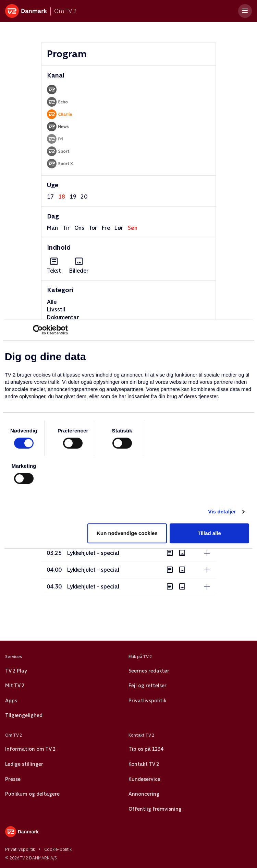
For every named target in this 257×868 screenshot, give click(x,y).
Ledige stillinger (24, 764)
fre (106, 228)
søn (133, 228)
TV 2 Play (16, 671)
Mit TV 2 (15, 686)
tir (66, 228)
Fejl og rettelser (148, 686)
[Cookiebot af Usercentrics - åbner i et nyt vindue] (38, 330)
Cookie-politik (58, 849)
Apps (11, 701)
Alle (52, 302)
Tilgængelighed (24, 715)
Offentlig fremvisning (155, 809)
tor (93, 228)
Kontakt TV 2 (144, 764)
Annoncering (144, 794)
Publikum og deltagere (32, 794)
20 (84, 197)
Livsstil (56, 310)
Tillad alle (209, 533)
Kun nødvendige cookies (127, 533)
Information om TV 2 (30, 749)
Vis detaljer (222, 512)
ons (79, 228)
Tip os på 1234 (146, 749)
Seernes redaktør (149, 671)
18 (62, 197)
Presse (13, 779)
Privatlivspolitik (147, 701)
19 (73, 197)
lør (119, 228)
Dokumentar (63, 317)
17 (50, 197)
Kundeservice (144, 779)
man (52, 228)
